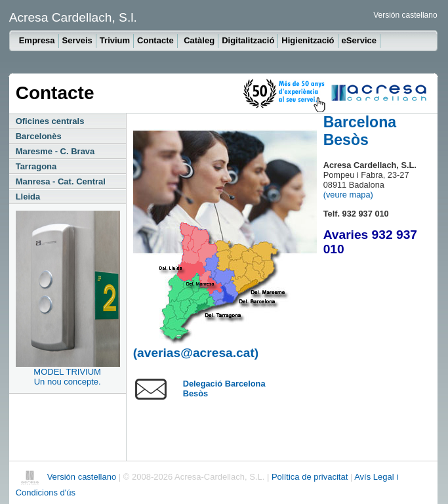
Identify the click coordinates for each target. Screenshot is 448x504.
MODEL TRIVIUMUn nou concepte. (67, 377)
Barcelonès (39, 136)
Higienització (308, 40)
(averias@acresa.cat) (196, 353)
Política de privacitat (311, 477)
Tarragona (36, 166)
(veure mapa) (348, 195)
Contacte (155, 40)
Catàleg (199, 40)
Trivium (115, 40)
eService (359, 40)
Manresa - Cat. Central (61, 181)
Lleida (28, 197)
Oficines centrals (50, 121)
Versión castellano (405, 15)
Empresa (37, 40)
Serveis (77, 40)
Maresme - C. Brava (55, 151)
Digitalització (248, 40)
